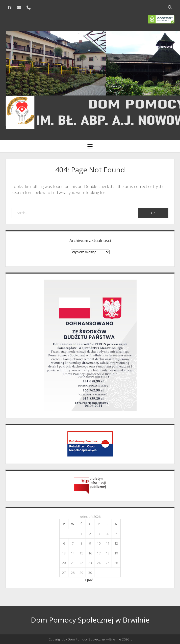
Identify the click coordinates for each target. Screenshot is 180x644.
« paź (89, 580)
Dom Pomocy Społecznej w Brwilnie (90, 620)
